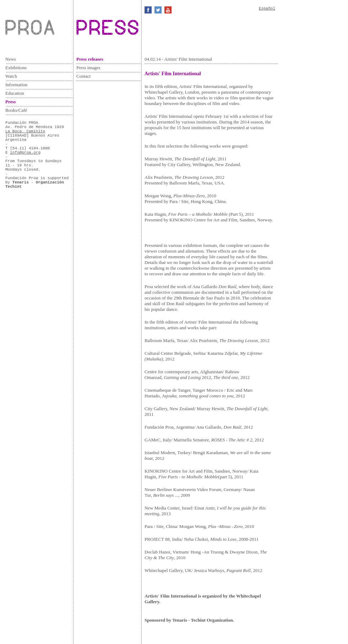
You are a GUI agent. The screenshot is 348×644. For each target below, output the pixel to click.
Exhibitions (16, 68)
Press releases (90, 59)
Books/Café (16, 110)
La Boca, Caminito (25, 131)
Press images (88, 68)
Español (267, 9)
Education (15, 93)
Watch (11, 76)
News (11, 59)
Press (10, 102)
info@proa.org (25, 153)
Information (16, 85)
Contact (83, 76)
